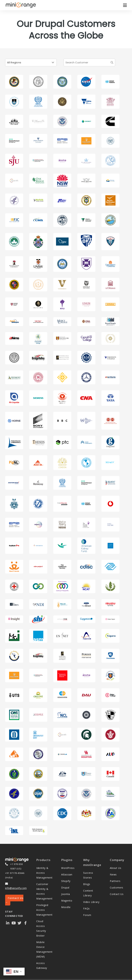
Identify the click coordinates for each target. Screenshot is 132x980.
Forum (87, 915)
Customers (117, 888)
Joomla (66, 894)
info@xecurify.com (16, 888)
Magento (67, 901)
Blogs (87, 884)
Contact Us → (14, 900)
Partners (115, 881)
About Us (115, 868)
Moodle (66, 907)
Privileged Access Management (44, 910)
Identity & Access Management (44, 873)
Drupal (65, 888)
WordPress (68, 868)
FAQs (86, 908)
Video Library (91, 902)
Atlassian (67, 874)
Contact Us (117, 894)
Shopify (66, 881)
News (113, 874)
